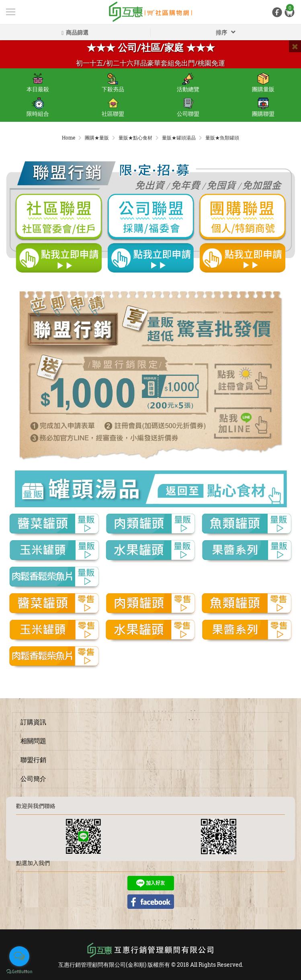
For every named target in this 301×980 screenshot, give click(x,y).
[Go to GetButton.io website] (19, 972)
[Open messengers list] (19, 956)
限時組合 (38, 107)
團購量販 (263, 83)
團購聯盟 (263, 107)
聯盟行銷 (33, 760)
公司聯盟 (188, 107)
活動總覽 (188, 83)
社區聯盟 (113, 107)
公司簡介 (33, 778)
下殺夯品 (113, 83)
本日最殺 (38, 83)
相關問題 (33, 741)
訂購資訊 (33, 722)
